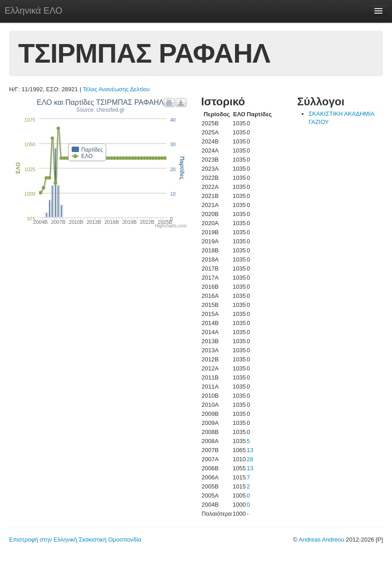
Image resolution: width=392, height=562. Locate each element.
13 (250, 450)
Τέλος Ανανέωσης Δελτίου (116, 89)
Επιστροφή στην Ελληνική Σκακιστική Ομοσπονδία (75, 540)
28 (250, 459)
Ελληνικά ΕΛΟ (34, 10)
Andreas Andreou (321, 540)
